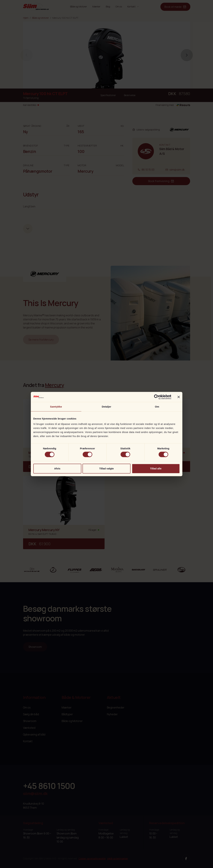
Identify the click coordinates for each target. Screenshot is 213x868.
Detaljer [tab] (107, 407)
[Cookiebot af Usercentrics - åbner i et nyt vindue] (157, 397)
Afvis (57, 468)
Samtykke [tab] (56, 407)
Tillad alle (156, 468)
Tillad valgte (106, 468)
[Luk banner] (179, 397)
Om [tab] (157, 407)
